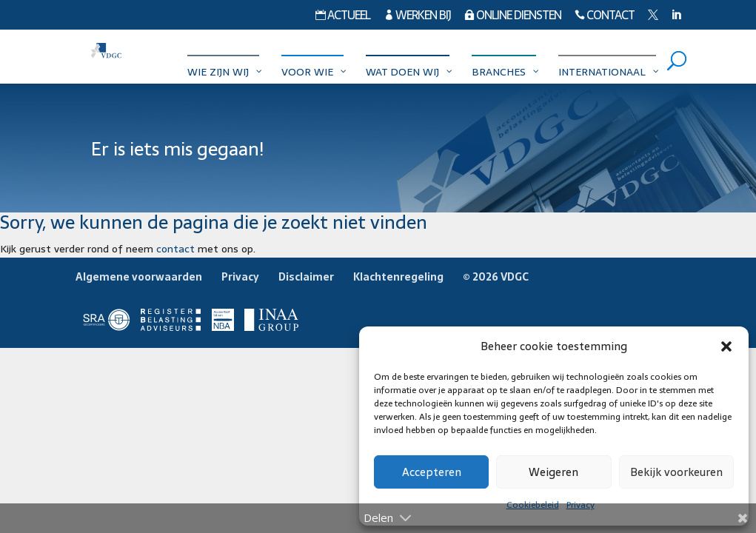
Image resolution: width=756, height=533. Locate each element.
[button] (726, 346)
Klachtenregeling (398, 277)
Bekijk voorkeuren (676, 472)
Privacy (240, 277)
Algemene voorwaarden (139, 277)
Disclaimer (306, 277)
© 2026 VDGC (496, 277)
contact (175, 249)
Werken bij (417, 17)
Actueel (343, 17)
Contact (605, 17)
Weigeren (553, 472)
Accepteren (432, 472)
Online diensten (513, 17)
